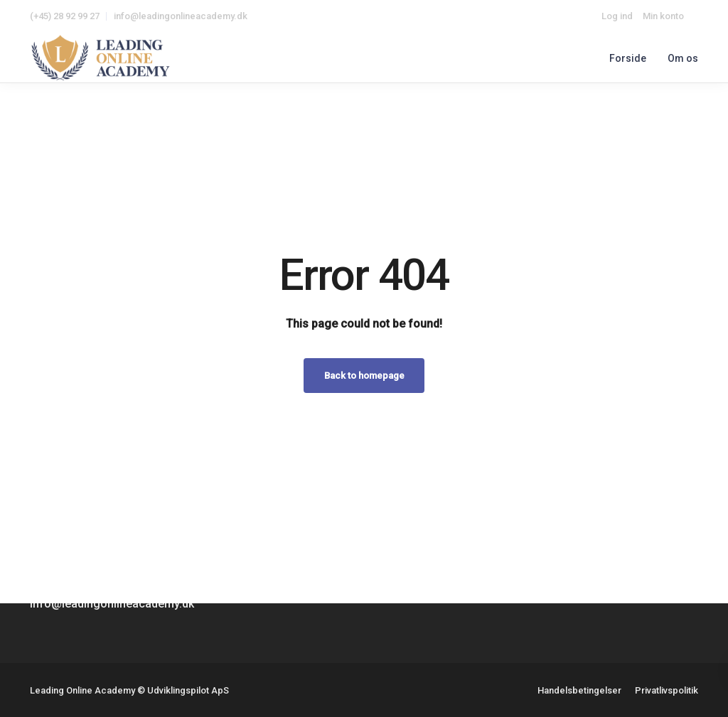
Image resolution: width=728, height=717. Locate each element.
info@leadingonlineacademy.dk (181, 16)
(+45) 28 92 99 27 (65, 16)
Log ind (617, 16)
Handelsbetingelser (579, 690)
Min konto (663, 16)
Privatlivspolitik (667, 690)
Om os (683, 58)
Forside (628, 58)
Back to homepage (364, 376)
